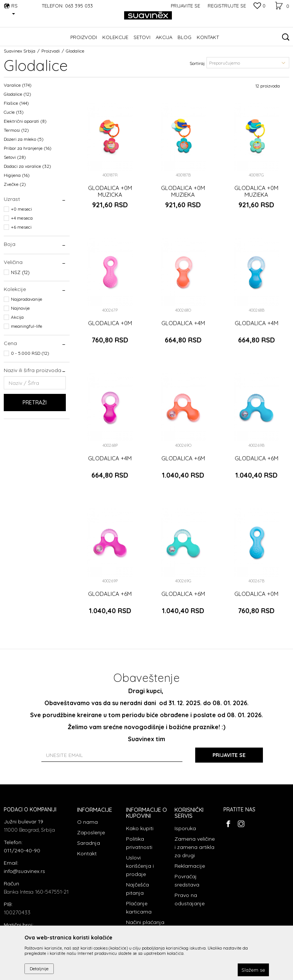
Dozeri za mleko (24, 139)
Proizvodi (51, 51)
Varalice (18, 85)
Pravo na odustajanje (190, 899)
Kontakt (87, 853)
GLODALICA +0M (110, 323)
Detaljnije (39, 969)
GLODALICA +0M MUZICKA (110, 191)
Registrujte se (227, 6)
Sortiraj (197, 63)
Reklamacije (190, 866)
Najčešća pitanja (137, 889)
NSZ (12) (20, 272)
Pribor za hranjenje (28, 148)
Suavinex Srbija (20, 51)
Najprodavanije (27, 299)
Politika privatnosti (139, 843)
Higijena (17, 175)
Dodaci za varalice (27, 166)
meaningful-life (27, 326)
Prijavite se (229, 755)
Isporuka (185, 828)
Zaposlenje (91, 832)
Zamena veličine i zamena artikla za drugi (195, 847)
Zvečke (15, 184)
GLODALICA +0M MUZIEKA (183, 191)
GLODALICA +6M (183, 458)
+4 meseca (22, 218)
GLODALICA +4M (183, 323)
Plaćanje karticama (139, 908)
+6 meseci (21, 227)
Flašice (16, 103)
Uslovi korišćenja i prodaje (140, 866)
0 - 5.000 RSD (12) (30, 353)
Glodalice (17, 94)
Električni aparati (25, 121)
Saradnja (89, 843)
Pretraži (35, 403)
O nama (87, 822)
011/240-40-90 (22, 850)
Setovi (15, 157)
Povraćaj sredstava (187, 880)
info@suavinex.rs (24, 871)
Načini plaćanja (145, 922)
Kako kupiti (140, 828)
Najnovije (20, 308)
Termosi (16, 130)
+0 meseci (21, 209)
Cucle (14, 112)
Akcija (17, 317)
